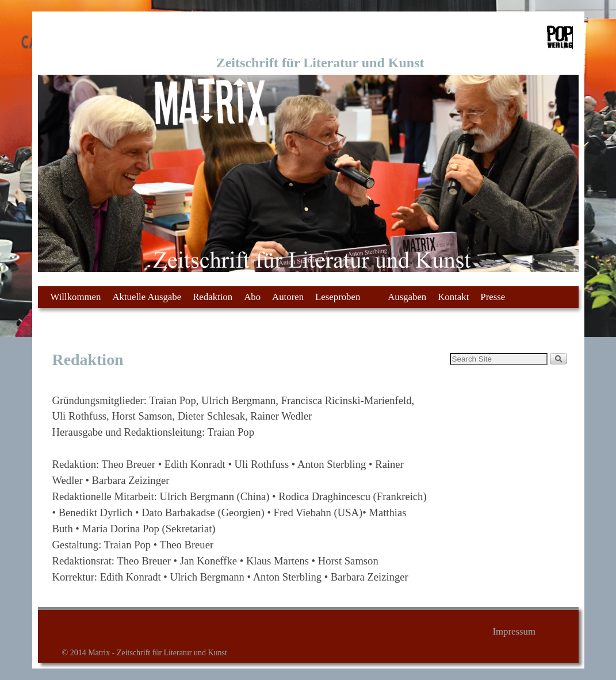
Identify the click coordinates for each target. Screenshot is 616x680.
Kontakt (453, 297)
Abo (252, 297)
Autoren (288, 297)
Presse (493, 297)
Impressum (514, 631)
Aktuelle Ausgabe (147, 297)
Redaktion (213, 297)
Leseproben (341, 300)
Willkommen (76, 297)
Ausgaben (407, 297)
